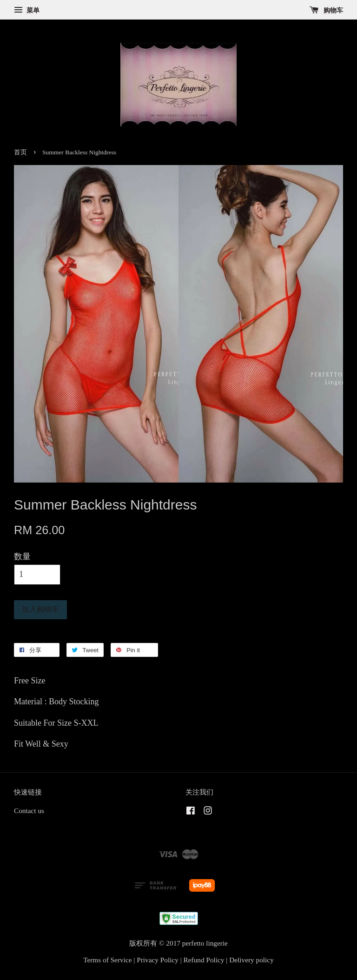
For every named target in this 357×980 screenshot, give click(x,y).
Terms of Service (107, 960)
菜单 (27, 10)
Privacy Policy (158, 960)
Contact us (29, 811)
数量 (22, 556)
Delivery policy (251, 960)
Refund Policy (204, 960)
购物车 (327, 10)
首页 (20, 152)
